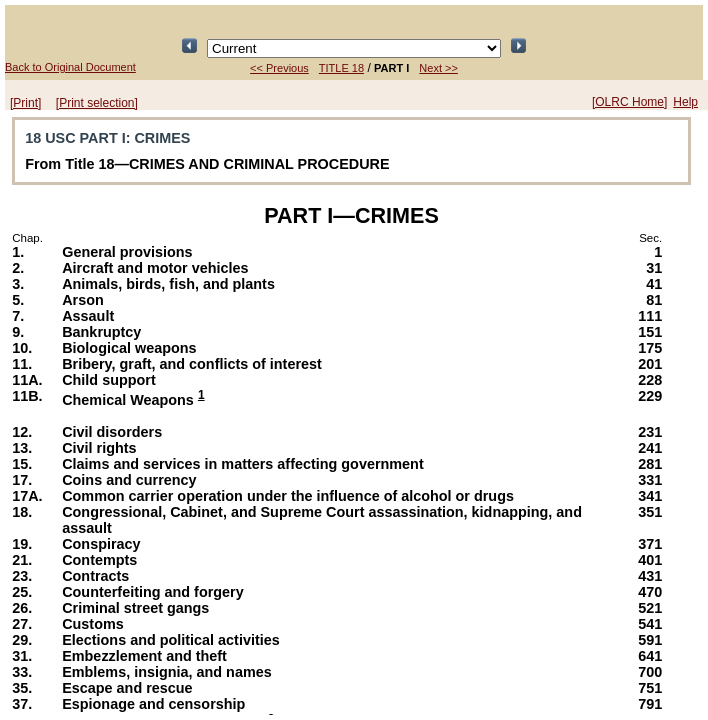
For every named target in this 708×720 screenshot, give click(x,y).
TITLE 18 (341, 68)
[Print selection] (97, 103)
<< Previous (279, 68)
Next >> (438, 68)
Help (685, 102)
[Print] (25, 103)
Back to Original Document (70, 67)
